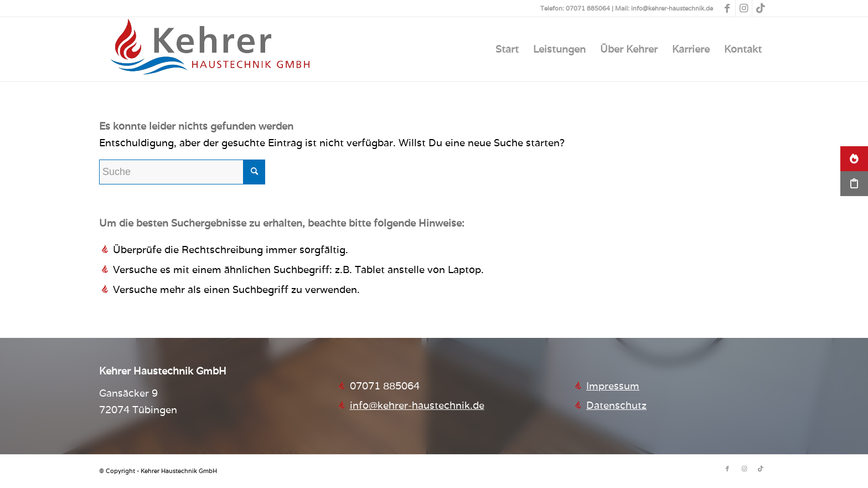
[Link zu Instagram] (744, 8)
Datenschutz (616, 405)
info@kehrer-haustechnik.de (417, 405)
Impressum (613, 386)
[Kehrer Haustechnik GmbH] (210, 49)
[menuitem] (507, 49)
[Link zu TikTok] (761, 8)
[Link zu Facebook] (727, 8)
